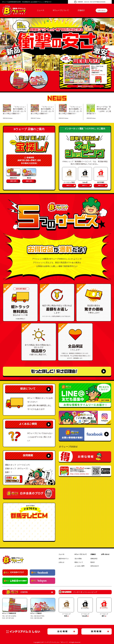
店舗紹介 (81, 10)
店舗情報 (17, 592)
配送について (28, 389)
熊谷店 (93, 562)
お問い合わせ (102, 10)
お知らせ (61, 562)
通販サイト (69, 185)
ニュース (41, 10)
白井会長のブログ (17, 572)
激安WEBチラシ (64, 559)
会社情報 (63, 631)
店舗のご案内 (13, 181)
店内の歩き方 (95, 566)
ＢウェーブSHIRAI (68, 447)
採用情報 (28, 455)
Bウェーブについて (61, 10)
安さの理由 (78, 559)
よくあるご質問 (28, 424)
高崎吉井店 (94, 559)
